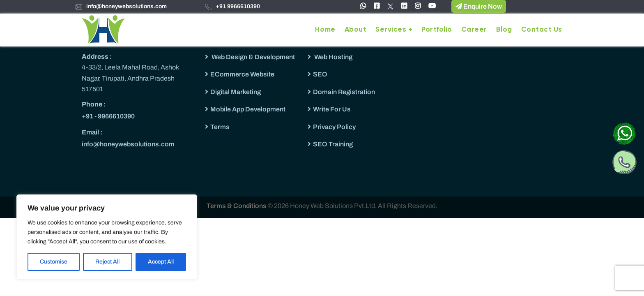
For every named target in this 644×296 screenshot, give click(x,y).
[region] (107, 237)
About (356, 30)
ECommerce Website (242, 74)
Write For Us (332, 109)
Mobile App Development (248, 109)
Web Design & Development (253, 57)
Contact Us (542, 30)
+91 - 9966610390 (108, 116)
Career (474, 30)
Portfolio (437, 30)
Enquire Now (479, 6)
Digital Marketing (236, 92)
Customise (54, 262)
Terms (220, 127)
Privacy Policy (334, 127)
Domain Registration (344, 92)
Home (325, 30)
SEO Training (333, 144)
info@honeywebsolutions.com (126, 6)
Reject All (107, 262)
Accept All (161, 262)
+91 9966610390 (238, 6)
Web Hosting (333, 57)
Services (391, 30)
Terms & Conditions (237, 206)
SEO (320, 74)
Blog (504, 30)
